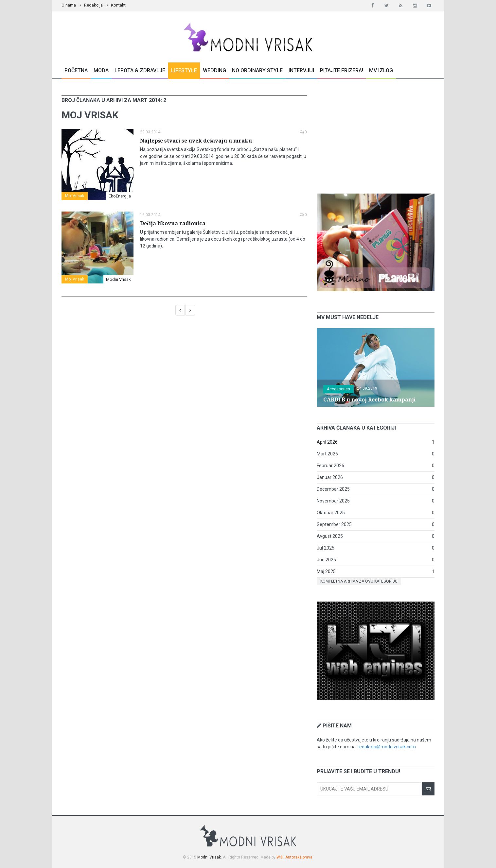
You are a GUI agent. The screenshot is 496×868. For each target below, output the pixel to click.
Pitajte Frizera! (342, 70)
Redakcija (93, 5)
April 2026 (327, 442)
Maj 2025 (326, 571)
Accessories (338, 389)
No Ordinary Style (257, 70)
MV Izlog (381, 70)
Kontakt (118, 5)
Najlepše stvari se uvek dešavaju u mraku (196, 141)
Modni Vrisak (118, 279)
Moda (101, 70)
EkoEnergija (120, 196)
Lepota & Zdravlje (140, 70)
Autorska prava (299, 857)
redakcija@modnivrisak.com (387, 747)
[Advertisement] (376, 136)
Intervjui (301, 70)
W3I (280, 857)
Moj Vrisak (75, 196)
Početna (76, 70)
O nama (69, 5)
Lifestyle (184, 70)
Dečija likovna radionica (173, 223)
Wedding (214, 70)
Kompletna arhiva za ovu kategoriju (359, 581)
